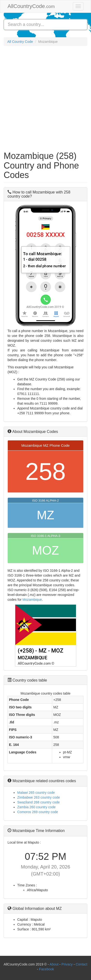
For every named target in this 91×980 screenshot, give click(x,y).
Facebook (46, 969)
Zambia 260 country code (36, 807)
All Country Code (20, 42)
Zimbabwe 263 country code (39, 797)
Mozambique (32, 600)
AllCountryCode (31, 6)
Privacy (67, 964)
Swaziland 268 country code (38, 802)
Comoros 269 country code (38, 812)
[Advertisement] (45, 96)
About (54, 964)
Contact (82, 964)
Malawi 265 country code (36, 793)
